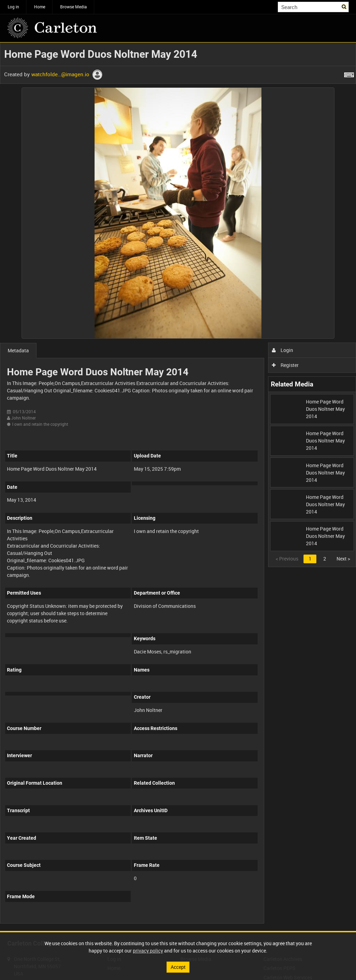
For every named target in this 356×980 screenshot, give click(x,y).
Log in (13, 7)
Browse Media (74, 7)
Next (343, 559)
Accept (178, 967)
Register (285, 365)
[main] (178, 487)
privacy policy (148, 951)
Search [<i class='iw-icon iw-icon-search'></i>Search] (345, 6)
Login (282, 350)
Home (40, 7)
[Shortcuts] (349, 73)
